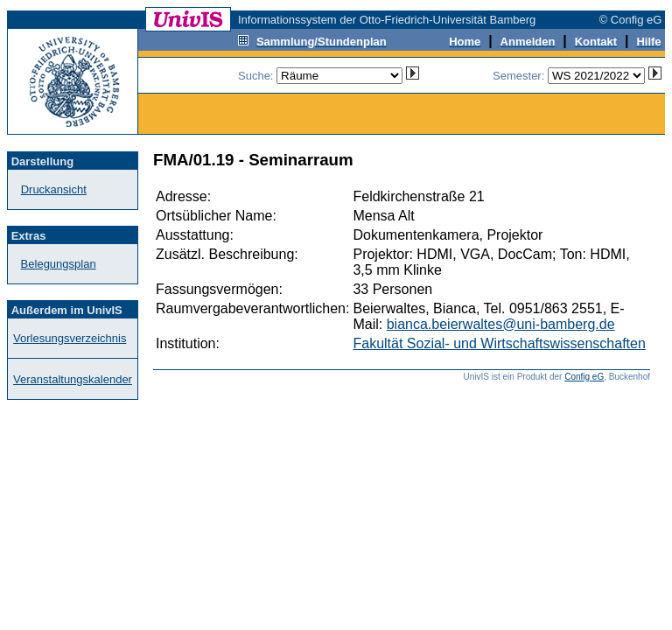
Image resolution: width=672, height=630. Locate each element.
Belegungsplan (59, 264)
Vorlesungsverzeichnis (70, 338)
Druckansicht (54, 189)
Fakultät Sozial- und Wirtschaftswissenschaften (499, 343)
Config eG (584, 377)
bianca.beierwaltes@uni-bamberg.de (501, 324)
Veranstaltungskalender (73, 379)
